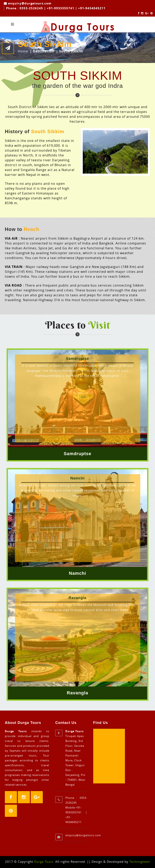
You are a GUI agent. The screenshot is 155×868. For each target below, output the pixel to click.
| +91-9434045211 (90, 8)
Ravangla (77, 693)
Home (23, 51)
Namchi (77, 573)
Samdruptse (77, 454)
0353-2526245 (31, 8)
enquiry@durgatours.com (29, 3)
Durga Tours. (44, 862)
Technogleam (140, 862)
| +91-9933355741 (60, 8)
